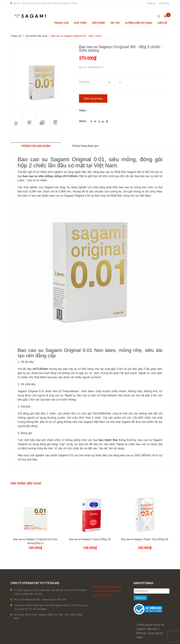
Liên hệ (162, 23)
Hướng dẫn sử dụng (139, 23)
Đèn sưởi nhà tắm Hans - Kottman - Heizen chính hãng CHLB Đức (108, 591)
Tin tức (115, 23)
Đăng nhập (164, 3)
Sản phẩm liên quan (26, 483)
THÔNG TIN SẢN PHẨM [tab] (36, 146)
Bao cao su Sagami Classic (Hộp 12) (90, 539)
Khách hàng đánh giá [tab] (85, 146)
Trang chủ (61, 23)
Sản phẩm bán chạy (36, 36)
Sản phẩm (98, 23)
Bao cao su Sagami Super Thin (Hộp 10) (145, 539)
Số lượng (84, 82)
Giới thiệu (80, 23)
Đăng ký (151, 3)
